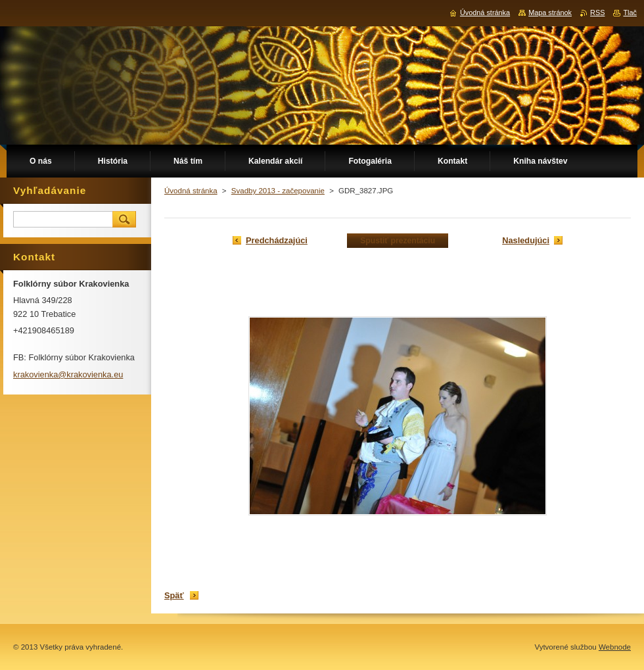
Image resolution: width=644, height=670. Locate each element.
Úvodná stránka (191, 191)
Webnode (615, 647)
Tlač (630, 12)
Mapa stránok (550, 12)
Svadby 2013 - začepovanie (278, 191)
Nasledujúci (526, 240)
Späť (174, 595)
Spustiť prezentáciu (398, 241)
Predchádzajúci (277, 240)
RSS (597, 12)
